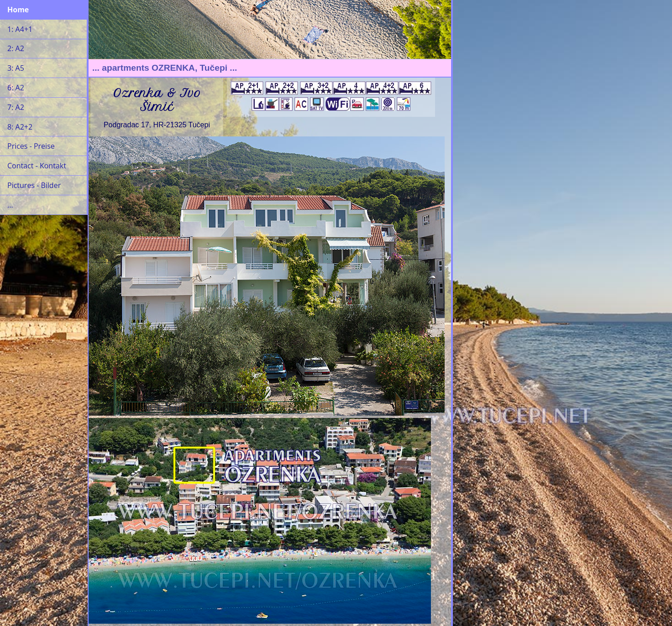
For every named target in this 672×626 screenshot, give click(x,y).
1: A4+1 (20, 29)
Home (18, 10)
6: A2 (16, 88)
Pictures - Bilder (34, 185)
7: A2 (16, 107)
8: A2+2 (20, 127)
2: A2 (16, 48)
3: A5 (16, 68)
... (10, 205)
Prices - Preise (31, 146)
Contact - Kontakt (37, 166)
